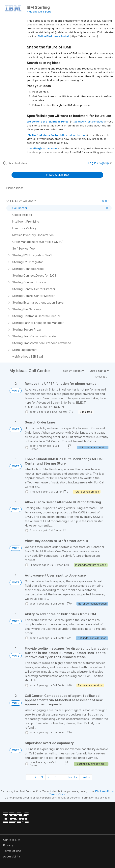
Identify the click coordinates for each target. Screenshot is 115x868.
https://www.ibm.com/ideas (88, 122)
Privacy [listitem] (8, 845)
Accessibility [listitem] (12, 856)
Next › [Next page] (73, 777)
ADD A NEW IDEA (57, 175)
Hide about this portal (39, 12)
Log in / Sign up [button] (100, 163)
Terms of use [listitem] (12, 851)
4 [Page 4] (49, 777)
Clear (105, 201)
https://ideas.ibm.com (74, 135)
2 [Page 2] (36, 777)
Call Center (61, 412)
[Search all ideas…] (31, 163)
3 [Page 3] (42, 777)
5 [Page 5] (56, 777)
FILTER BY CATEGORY (21, 201)
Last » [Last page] (86, 777)
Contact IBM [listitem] (12, 840)
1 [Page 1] (29, 777)
